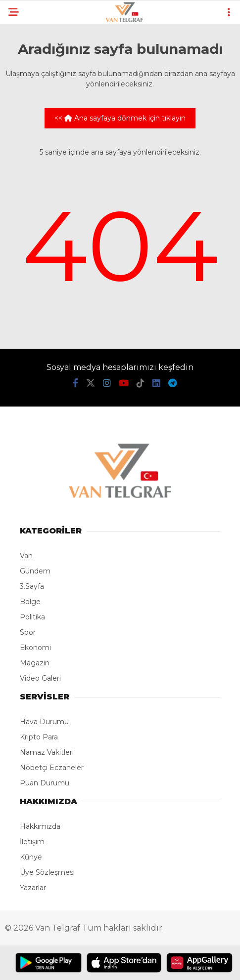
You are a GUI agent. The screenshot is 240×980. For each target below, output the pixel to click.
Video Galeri (40, 678)
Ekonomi (35, 648)
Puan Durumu (45, 783)
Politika (32, 617)
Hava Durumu (44, 722)
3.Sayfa (32, 586)
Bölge (30, 602)
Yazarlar (33, 888)
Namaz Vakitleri (47, 752)
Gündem (35, 571)
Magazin (35, 663)
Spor (28, 632)
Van (26, 556)
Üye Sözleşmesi (47, 872)
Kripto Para (39, 737)
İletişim (32, 842)
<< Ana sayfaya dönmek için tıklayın (120, 118)
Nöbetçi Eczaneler (52, 768)
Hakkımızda (40, 826)
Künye (31, 857)
